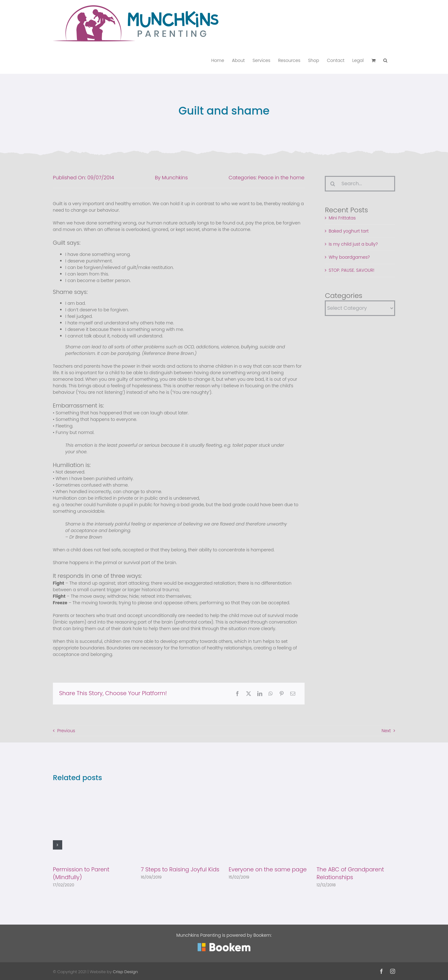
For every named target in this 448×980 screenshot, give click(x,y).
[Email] (293, 694)
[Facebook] (237, 694)
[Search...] (360, 184)
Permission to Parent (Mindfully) (81, 873)
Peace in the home (281, 178)
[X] (249, 694)
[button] (385, 60)
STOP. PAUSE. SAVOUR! (351, 270)
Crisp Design (126, 972)
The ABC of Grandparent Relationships (350, 873)
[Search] (333, 184)
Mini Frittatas (342, 218)
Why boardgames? (349, 257)
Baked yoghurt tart (349, 231)
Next (386, 731)
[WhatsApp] (271, 694)
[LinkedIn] (260, 694)
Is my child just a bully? (353, 244)
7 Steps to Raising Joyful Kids (180, 869)
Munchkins (175, 178)
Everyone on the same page (268, 869)
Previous (66, 731)
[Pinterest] (282, 694)
